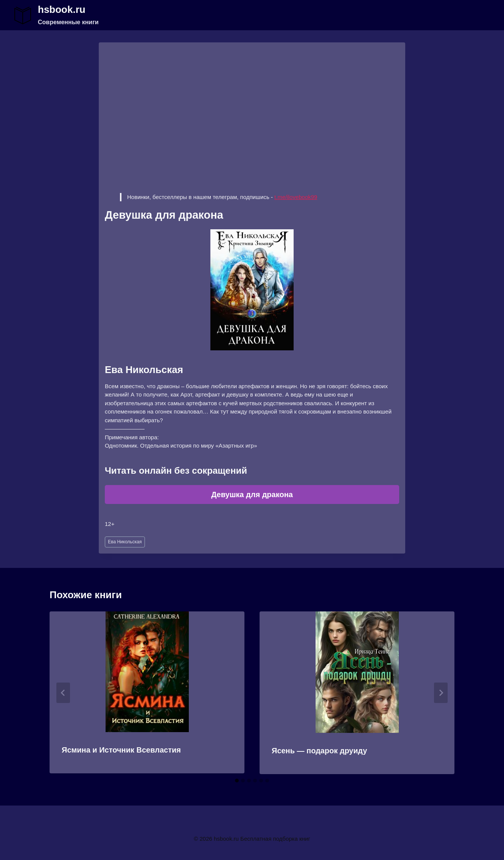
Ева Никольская (125, 542)
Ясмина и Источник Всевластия (121, 750)
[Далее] (441, 693)
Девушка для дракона (252, 495)
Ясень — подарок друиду (319, 751)
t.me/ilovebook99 (296, 197)
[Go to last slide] (63, 693)
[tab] (237, 781)
